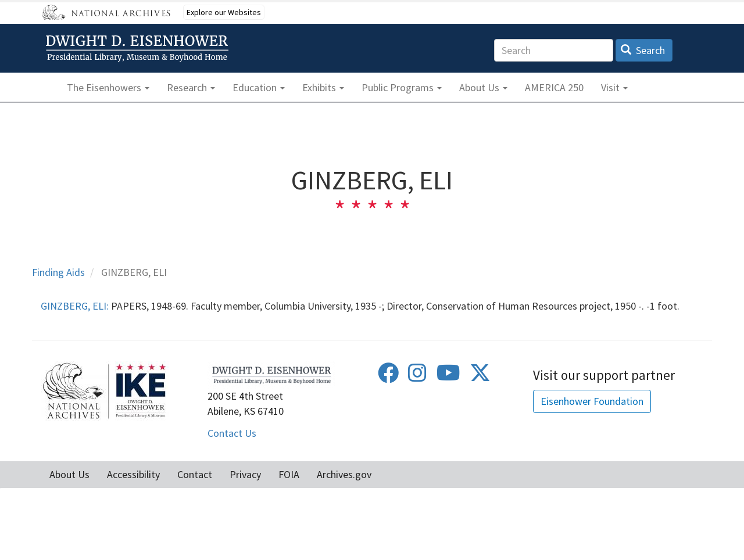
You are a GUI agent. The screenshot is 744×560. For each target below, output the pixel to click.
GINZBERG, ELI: (75, 306)
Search (643, 50)
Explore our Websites (224, 12)
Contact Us (232, 433)
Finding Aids (58, 272)
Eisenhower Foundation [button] (592, 401)
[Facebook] (388, 377)
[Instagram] (417, 377)
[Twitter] (480, 377)
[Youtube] (448, 377)
